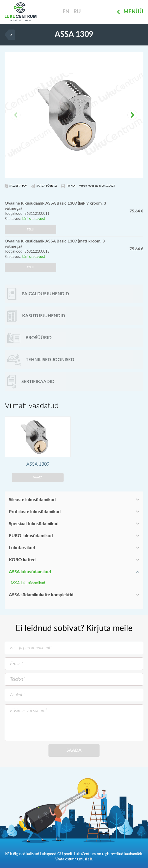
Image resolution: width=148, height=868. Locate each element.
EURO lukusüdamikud (31, 536)
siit (90, 859)
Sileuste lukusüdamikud (32, 500)
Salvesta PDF (16, 186)
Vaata (38, 478)
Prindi (68, 186)
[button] (132, 115)
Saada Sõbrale (44, 186)
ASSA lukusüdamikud (30, 572)
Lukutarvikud (22, 548)
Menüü (130, 12)
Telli (30, 230)
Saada (74, 750)
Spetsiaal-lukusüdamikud (34, 524)
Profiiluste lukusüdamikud (35, 512)
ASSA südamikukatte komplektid (41, 595)
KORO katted (22, 560)
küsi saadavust (33, 219)
